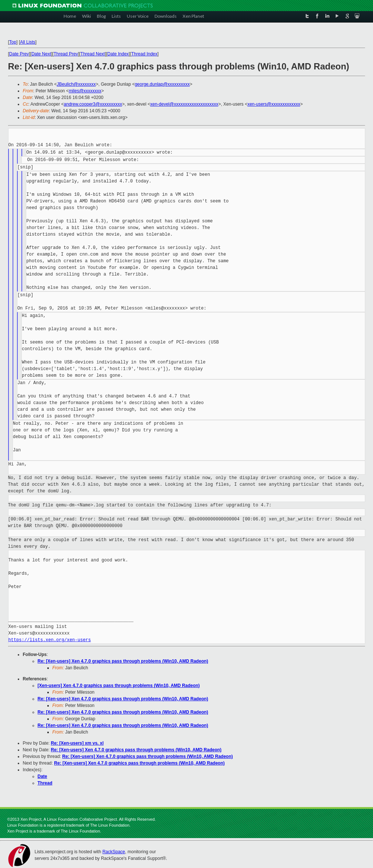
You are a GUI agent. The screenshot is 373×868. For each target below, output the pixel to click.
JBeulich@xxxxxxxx (76, 84)
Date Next (41, 54)
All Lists (28, 42)
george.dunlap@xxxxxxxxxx (162, 84)
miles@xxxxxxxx (85, 91)
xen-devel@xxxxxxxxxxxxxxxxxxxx (184, 104)
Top (13, 42)
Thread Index (144, 54)
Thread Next (93, 54)
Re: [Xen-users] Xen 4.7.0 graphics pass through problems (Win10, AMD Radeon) (123, 661)
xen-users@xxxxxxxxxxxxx (274, 104)
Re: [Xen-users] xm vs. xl (77, 743)
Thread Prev (66, 54)
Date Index (118, 54)
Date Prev (19, 54)
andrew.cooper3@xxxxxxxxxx (93, 104)
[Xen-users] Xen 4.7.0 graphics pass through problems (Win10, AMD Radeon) (119, 686)
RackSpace (114, 852)
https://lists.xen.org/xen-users (50, 640)
